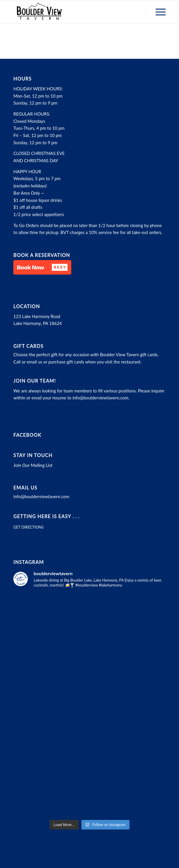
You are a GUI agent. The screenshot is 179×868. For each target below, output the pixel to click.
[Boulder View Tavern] (74, 12)
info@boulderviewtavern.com (100, 398)
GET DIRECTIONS (28, 527)
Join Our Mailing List (33, 465)
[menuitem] (158, 12)
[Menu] (158, 12)
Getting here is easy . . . (46, 516)
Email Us (25, 488)
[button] (42, 267)
